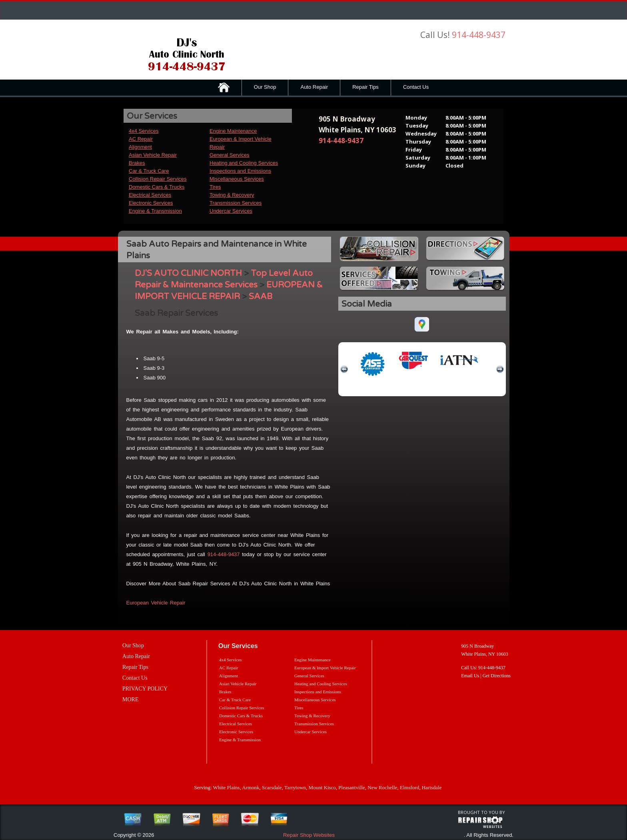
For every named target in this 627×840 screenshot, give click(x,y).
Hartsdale (432, 787)
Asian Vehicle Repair (153, 155)
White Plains (227, 787)
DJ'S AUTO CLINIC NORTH (188, 273)
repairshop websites (480, 822)
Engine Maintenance (233, 131)
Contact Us (416, 87)
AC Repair (141, 139)
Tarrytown (295, 787)
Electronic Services (151, 203)
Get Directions (497, 676)
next (500, 369)
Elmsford (409, 787)
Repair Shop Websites (309, 835)
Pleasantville (351, 787)
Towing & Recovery (232, 195)
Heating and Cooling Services (244, 163)
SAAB (261, 296)
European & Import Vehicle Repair (325, 668)
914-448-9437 (479, 35)
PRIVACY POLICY (145, 689)
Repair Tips (365, 87)
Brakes (137, 163)
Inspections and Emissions (240, 171)
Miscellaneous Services (237, 179)
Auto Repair (314, 87)
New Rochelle (382, 787)
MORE (130, 699)
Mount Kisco (322, 787)
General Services (230, 155)
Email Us (470, 676)
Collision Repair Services (158, 179)
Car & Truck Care (149, 171)
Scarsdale (272, 787)
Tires (215, 187)
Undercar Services (231, 211)
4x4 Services (144, 131)
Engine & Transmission (155, 211)
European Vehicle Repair (156, 603)
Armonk (251, 787)
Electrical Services (150, 195)
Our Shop (265, 87)
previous (344, 369)
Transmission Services (236, 203)
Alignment (140, 147)
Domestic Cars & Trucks (157, 187)
